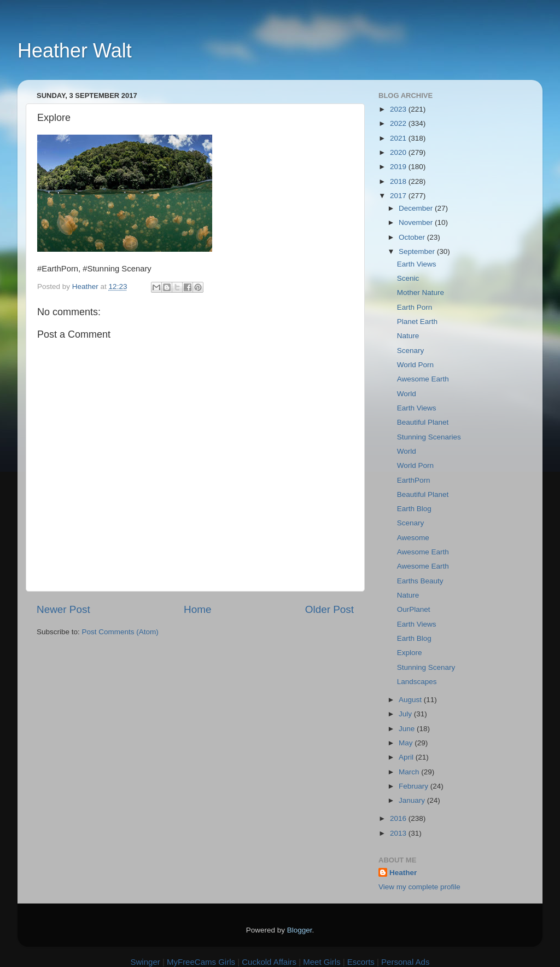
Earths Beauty (420, 581)
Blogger (300, 930)
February (415, 786)
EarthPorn (414, 480)
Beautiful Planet (423, 422)
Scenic (408, 278)
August (411, 700)
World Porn (415, 365)
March (410, 772)
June (408, 729)
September (418, 251)
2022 (399, 123)
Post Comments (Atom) (120, 632)
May (407, 743)
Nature (408, 336)
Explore (410, 653)
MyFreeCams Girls (201, 962)
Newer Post (63, 609)
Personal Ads (405, 962)
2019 (399, 167)
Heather (403, 873)
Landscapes (417, 682)
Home (197, 609)
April (407, 757)
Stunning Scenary (426, 667)
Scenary (411, 351)
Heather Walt (75, 51)
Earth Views (417, 264)
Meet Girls (322, 962)
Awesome (413, 538)
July (406, 714)
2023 (399, 109)
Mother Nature (421, 293)
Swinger (145, 962)
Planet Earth (417, 322)
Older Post (329, 609)
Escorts (361, 962)
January (413, 800)
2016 (399, 818)
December (417, 208)
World (407, 394)
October (413, 237)
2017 (399, 196)
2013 (399, 833)
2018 (399, 181)
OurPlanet (414, 609)
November (417, 222)
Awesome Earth (423, 379)
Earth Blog (414, 509)
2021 (399, 138)
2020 (399, 152)
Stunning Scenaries (429, 437)
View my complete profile (419, 887)
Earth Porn (415, 307)
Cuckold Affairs (269, 962)
